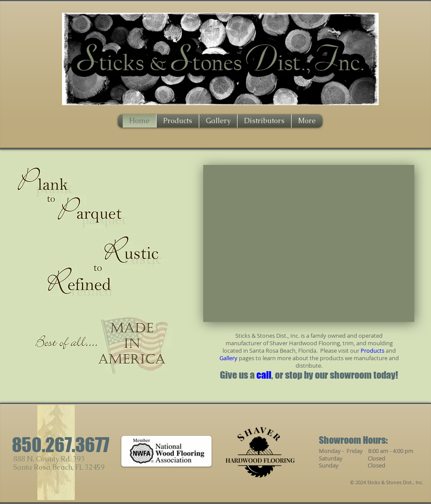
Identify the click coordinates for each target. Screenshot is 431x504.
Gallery (228, 358)
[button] (309, 243)
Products (373, 351)
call (264, 375)
